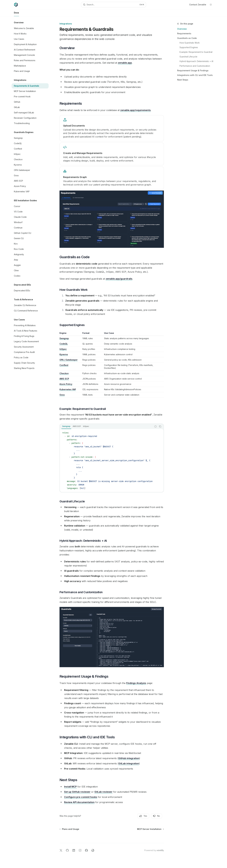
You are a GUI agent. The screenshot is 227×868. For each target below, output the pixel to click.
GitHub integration (129, 758)
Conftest (64, 365)
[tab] (66, 426)
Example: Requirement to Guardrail (196, 52)
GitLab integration (129, 763)
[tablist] (106, 426)
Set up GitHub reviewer (77, 792)
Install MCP (70, 787)
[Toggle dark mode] (211, 5)
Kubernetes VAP (68, 389)
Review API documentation (79, 802)
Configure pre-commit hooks (81, 797)
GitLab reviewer (103, 792)
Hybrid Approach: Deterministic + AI (196, 61)
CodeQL (64, 344)
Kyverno (64, 354)
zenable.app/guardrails (119, 279)
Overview (182, 29)
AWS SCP (64, 379)
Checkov (64, 373)
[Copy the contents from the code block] (160, 426)
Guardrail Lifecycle (188, 57)
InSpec (63, 349)
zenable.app (125, 63)
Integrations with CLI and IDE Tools (195, 75)
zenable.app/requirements (136, 110)
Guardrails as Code (187, 38)
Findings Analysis (136, 683)
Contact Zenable (198, 5)
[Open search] (113, 5)
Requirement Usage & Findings (193, 70)
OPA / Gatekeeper (69, 360)
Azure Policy (66, 384)
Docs (16, 14)
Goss (62, 395)
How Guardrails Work (190, 43)
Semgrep (64, 338)
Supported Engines (189, 47)
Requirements (184, 33)
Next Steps (183, 80)
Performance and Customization (195, 66)
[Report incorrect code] (155, 426)
